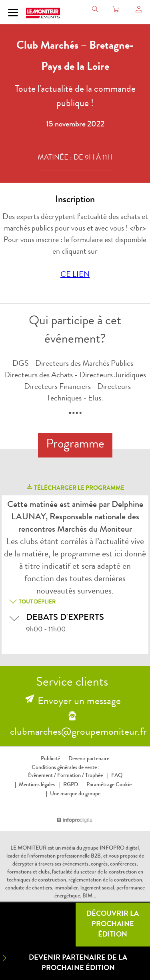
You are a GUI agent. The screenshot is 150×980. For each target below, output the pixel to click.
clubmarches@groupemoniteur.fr (78, 733)
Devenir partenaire (89, 759)
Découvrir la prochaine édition (113, 925)
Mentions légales (37, 785)
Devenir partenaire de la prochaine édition (64, 963)
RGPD (71, 785)
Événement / (42, 776)
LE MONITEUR (28, 848)
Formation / (71, 776)
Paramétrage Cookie (109, 785)
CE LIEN (75, 275)
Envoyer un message (79, 702)
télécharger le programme (75, 487)
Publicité (50, 759)
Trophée (94, 776)
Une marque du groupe (75, 794)
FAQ (117, 776)
